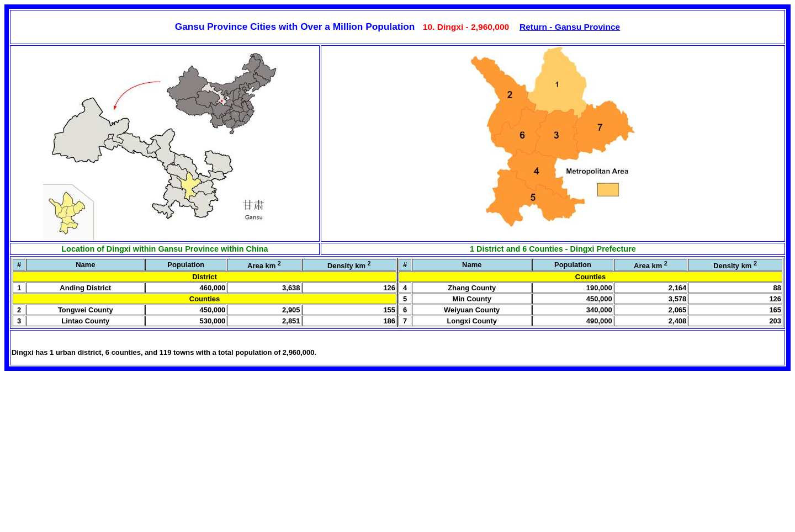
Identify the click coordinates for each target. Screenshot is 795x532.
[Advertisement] (87, 456)
